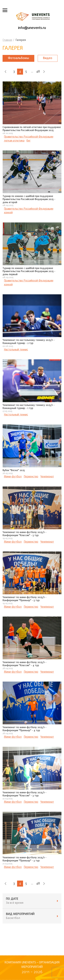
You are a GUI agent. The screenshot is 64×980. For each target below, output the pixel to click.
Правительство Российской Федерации (29, 137)
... (32, 72)
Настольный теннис (16, 350)
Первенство (31, 477)
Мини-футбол (13, 477)
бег (29, 141)
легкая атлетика (14, 141)
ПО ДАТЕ (32, 901)
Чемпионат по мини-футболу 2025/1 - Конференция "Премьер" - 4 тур (24, 729)
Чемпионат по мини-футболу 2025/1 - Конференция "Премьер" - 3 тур (24, 859)
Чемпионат (47, 477)
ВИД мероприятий (32, 916)
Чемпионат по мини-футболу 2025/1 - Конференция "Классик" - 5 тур (24, 534)
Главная (7, 40)
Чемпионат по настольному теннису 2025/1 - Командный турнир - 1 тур (29, 407)
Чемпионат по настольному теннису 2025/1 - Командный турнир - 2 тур (29, 342)
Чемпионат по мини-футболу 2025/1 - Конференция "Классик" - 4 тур (24, 664)
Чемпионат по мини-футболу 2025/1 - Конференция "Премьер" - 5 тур (24, 599)
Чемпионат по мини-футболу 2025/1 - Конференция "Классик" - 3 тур (24, 794)
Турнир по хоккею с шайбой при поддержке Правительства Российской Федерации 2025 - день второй (29, 199)
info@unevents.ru (32, 28)
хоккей (8, 213)
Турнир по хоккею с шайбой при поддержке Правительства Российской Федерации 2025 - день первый (29, 271)
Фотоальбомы (18, 58)
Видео (48, 58)
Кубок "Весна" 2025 (14, 470)
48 (38, 72)
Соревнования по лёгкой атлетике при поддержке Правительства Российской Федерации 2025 (32, 129)
